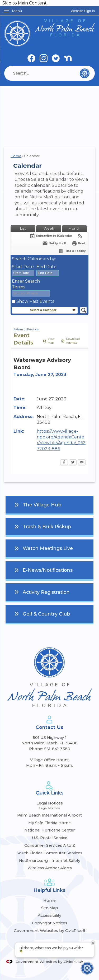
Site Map (50, 908)
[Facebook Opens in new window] (64, 463)
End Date (46, 267)
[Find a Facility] (72, 251)
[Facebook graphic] (31, 59)
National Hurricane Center (49, 830)
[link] (83, 11)
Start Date (23, 267)
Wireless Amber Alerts (50, 868)
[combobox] (23, 273)
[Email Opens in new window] (82, 463)
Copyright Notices (50, 923)
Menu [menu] (17, 11)
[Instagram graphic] (44, 59)
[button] (85, 73)
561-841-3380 (57, 749)
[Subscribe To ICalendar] (51, 236)
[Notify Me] (54, 243)
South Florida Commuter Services (49, 853)
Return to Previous (26, 329)
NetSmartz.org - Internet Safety (50, 861)
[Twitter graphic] (56, 59)
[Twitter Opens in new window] (73, 463)
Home (16, 156)
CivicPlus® (73, 962)
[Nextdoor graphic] (68, 59)
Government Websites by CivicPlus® (50, 931)
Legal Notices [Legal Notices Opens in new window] (50, 803)
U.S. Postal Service (50, 838)
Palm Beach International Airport (49, 815)
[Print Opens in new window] (79, 243)
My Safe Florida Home (49, 823)
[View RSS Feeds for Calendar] (80, 236)
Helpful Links (49, 890)
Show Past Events (35, 301)
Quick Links (50, 793)
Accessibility (49, 915)
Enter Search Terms (26, 284)
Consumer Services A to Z (50, 845)
